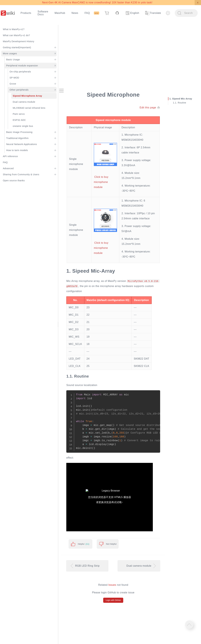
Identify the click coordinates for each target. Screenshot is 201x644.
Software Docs (43, 13)
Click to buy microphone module (101, 182)
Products (26, 13)
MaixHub (60, 13)
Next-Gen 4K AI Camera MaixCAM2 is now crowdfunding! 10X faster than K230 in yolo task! (97, 2)
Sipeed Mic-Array (182, 99)
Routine (182, 103)
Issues (112, 585)
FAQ (87, 13)
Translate (153, 13)
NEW (97, 13)
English (132, 13)
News (75, 13)
